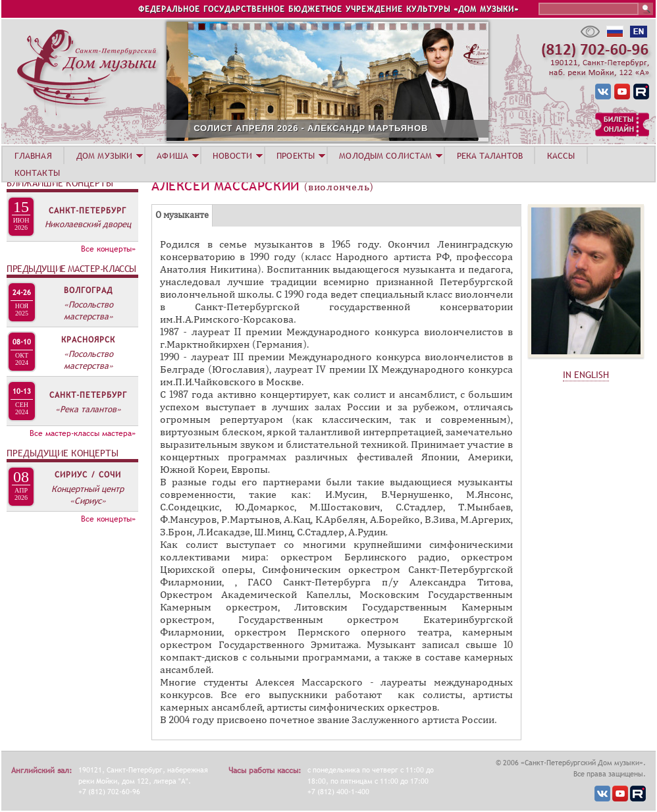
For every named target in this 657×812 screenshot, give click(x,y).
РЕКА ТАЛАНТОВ (490, 155)
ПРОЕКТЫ (296, 155)
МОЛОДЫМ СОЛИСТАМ (385, 155)
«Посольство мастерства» (89, 310)
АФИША (172, 155)
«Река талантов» (88, 409)
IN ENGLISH (586, 375)
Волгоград (88, 290)
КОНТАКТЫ (37, 173)
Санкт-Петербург (88, 211)
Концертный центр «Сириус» (88, 495)
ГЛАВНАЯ (33, 155)
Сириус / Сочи (88, 475)
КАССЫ (561, 155)
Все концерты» (108, 249)
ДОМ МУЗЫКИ (104, 155)
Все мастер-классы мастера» (83, 433)
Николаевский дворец (88, 224)
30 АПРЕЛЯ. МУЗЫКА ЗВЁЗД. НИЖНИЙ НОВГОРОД (183, 128)
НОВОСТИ (232, 155)
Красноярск (88, 340)
